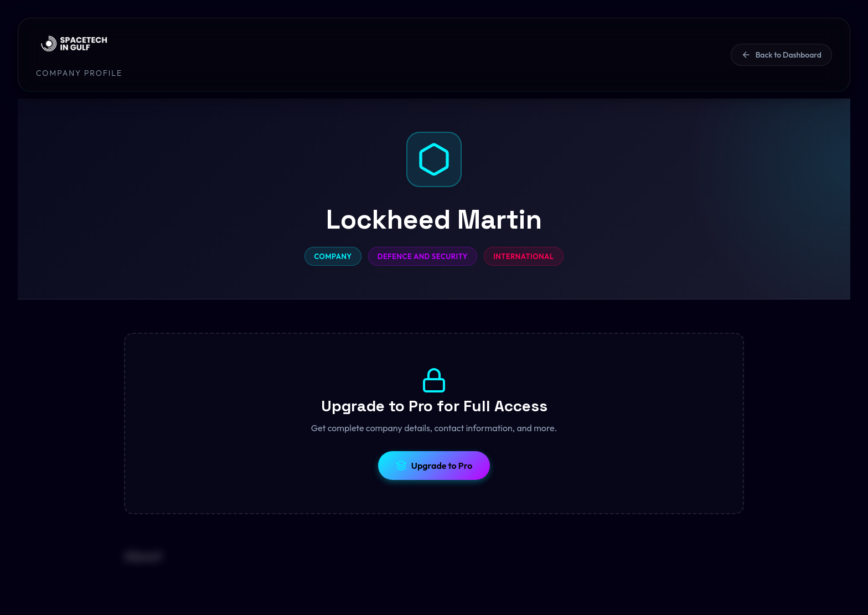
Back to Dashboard (781, 55)
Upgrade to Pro (434, 466)
